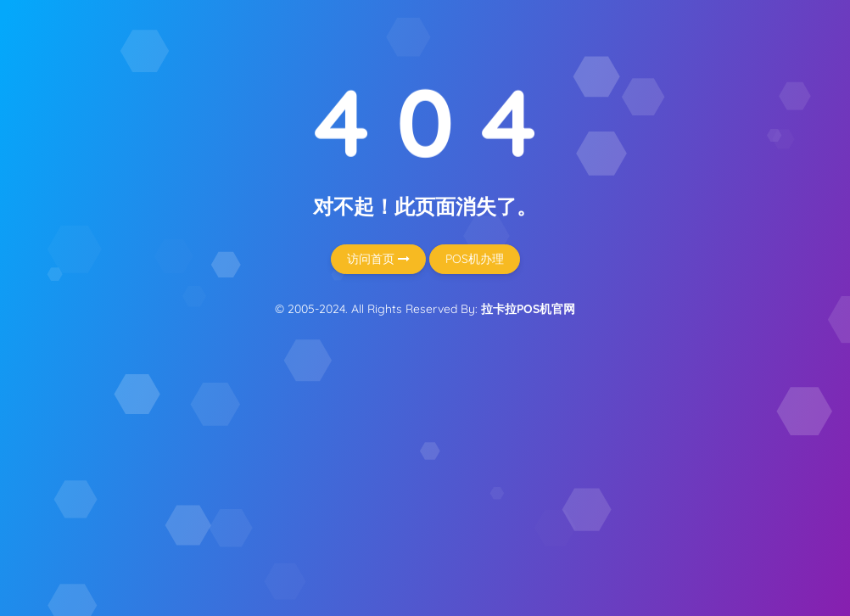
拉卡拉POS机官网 (528, 309)
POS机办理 (475, 259)
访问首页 (378, 259)
